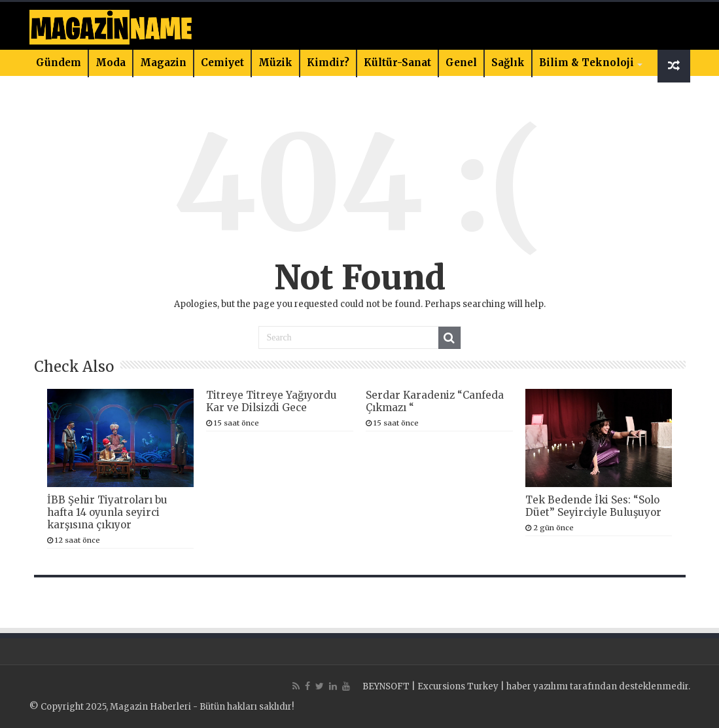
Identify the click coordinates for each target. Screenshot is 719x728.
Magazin (163, 63)
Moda (111, 63)
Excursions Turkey (458, 686)
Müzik (275, 63)
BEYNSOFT (386, 686)
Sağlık (508, 63)
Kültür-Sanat (397, 63)
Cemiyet (222, 63)
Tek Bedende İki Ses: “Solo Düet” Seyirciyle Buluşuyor (593, 506)
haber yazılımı (537, 686)
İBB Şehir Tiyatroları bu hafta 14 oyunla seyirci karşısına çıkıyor (107, 512)
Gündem (59, 63)
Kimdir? (328, 63)
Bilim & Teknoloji (587, 63)
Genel (461, 63)
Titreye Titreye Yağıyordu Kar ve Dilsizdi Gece (272, 401)
